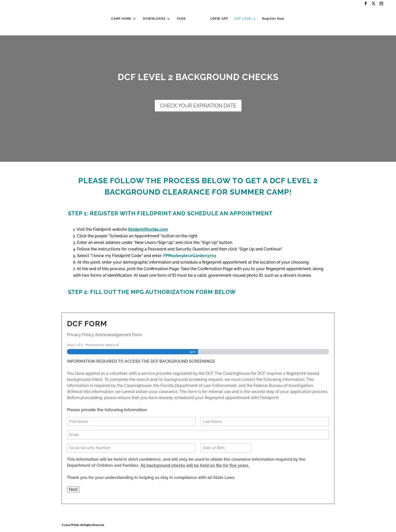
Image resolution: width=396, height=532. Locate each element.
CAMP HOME (121, 19)
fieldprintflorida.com (148, 229)
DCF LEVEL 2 (245, 19)
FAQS (181, 19)
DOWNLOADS (154, 19)
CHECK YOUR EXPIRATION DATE (198, 106)
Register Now (273, 19)
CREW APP (219, 19)
